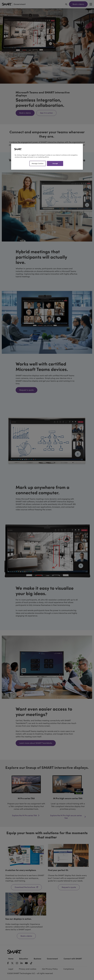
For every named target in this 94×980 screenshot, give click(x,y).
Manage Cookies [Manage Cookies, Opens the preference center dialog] (38, 163)
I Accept (55, 163)
